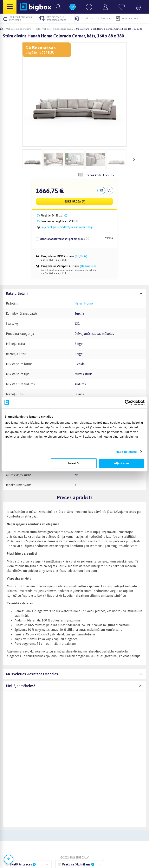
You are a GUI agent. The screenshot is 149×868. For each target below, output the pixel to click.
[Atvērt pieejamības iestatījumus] (9, 859)
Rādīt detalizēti (126, 452)
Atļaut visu (122, 463)
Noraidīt (74, 463)
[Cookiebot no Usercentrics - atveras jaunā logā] (128, 402)
